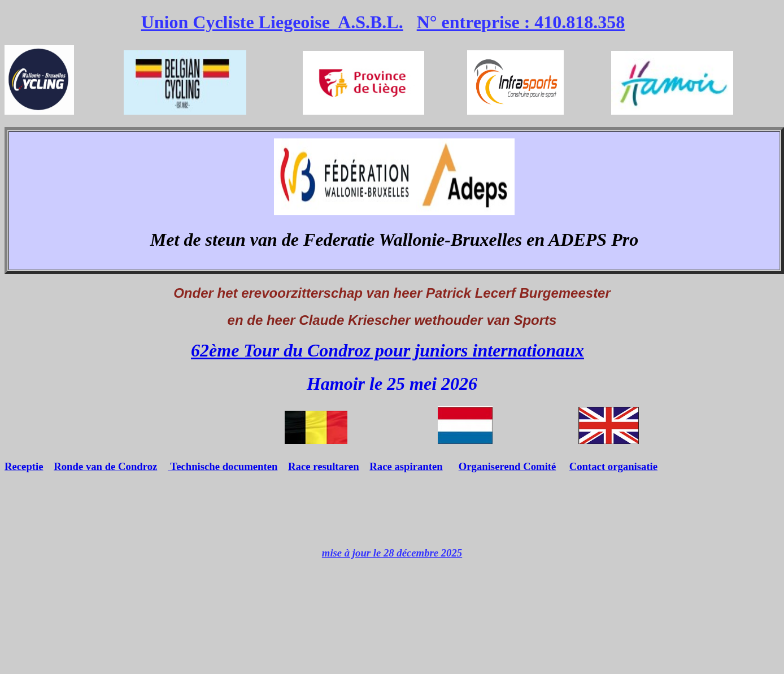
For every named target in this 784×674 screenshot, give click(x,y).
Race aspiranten (406, 466)
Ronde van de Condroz (105, 466)
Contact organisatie (613, 466)
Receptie (24, 466)
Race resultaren (324, 466)
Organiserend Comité (508, 466)
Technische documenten (223, 466)
